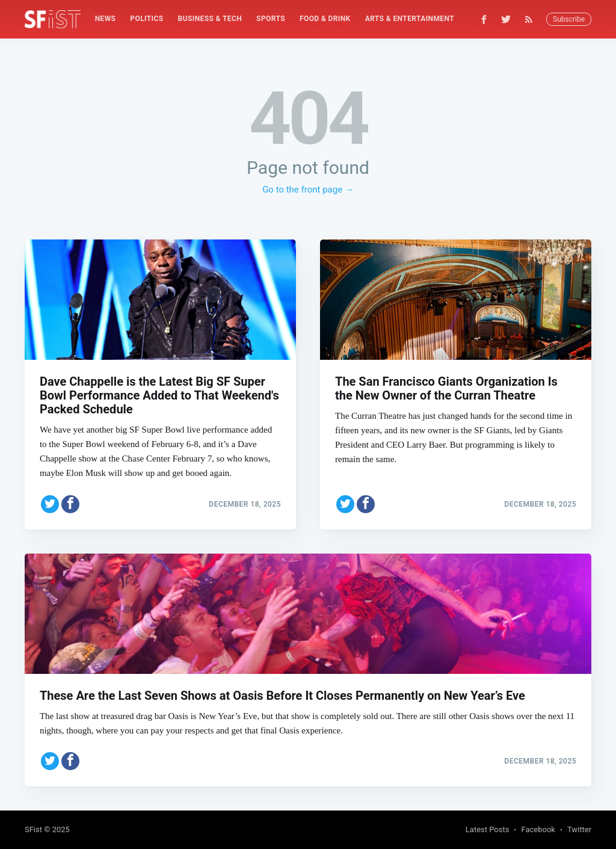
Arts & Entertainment (410, 19)
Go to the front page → (308, 190)
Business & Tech (210, 19)
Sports (271, 19)
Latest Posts (488, 829)
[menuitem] (106, 19)
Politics (146, 19)
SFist (33, 829)
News (106, 19)
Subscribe (569, 19)
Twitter (579, 829)
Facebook (538, 829)
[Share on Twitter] (50, 504)
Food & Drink (325, 19)
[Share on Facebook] (70, 504)
